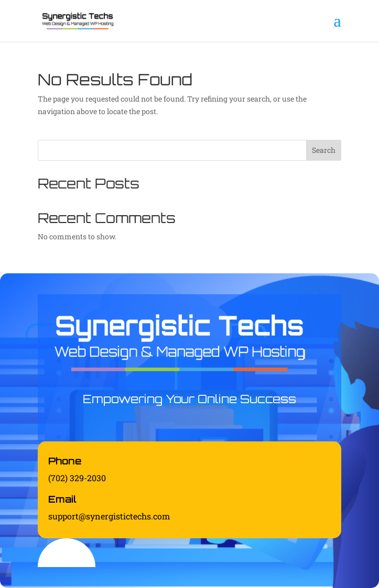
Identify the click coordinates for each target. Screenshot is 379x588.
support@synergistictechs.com (109, 516)
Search (324, 150)
